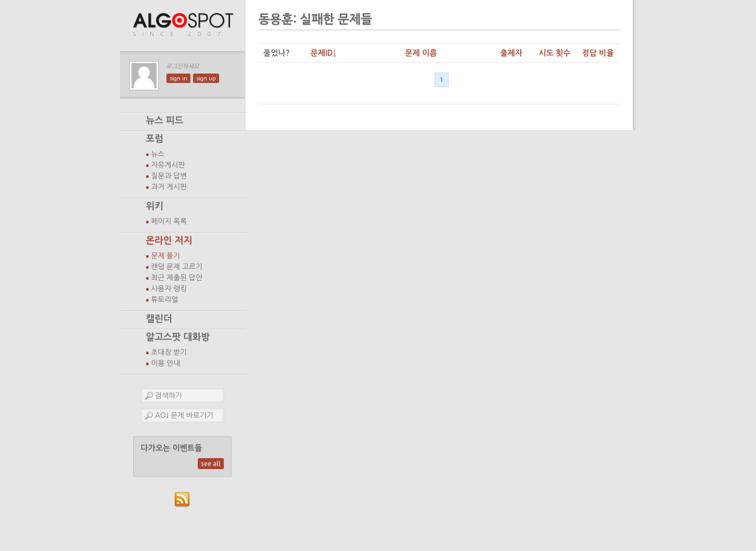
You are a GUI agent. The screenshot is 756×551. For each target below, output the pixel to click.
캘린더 (159, 319)
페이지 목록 (169, 221)
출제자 (512, 53)
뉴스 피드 (165, 121)
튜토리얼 (165, 300)
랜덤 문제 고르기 (177, 267)
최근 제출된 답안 (177, 278)
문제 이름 (421, 53)
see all (211, 464)
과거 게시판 (169, 187)
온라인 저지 (169, 241)
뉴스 (158, 154)
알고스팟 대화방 (178, 337)
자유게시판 (168, 165)
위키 (155, 206)
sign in (178, 78)
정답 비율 (598, 53)
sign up (206, 78)
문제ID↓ (323, 53)
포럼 (155, 139)
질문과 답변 (169, 176)
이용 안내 (166, 363)
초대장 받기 (169, 352)
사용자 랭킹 (169, 289)
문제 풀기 (166, 256)
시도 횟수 (554, 53)
